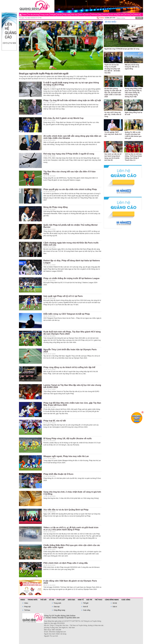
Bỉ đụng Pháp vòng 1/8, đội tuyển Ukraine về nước (68, 438)
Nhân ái (137, 15)
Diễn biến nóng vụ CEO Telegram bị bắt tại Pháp (67, 314)
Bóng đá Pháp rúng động (55, 207)
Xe (132, 15)
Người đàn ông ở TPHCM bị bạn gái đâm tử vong (122, 49)
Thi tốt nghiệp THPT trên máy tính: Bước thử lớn (113, 134)
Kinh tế (81, 15)
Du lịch (121, 15)
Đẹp (100, 15)
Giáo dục (74, 15)
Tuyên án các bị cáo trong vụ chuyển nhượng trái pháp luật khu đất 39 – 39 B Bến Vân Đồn (112, 69)
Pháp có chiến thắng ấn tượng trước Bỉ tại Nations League (71, 278)
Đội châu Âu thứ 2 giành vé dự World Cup (63, 118)
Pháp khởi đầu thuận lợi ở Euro (58, 474)
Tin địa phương (34, 15)
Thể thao (94, 15)
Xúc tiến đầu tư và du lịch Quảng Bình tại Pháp (66, 510)
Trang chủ (20, 15)
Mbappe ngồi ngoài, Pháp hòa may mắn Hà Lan (66, 456)
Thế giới (53, 15)
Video (25, 15)
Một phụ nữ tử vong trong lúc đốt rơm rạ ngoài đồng (132, 67)
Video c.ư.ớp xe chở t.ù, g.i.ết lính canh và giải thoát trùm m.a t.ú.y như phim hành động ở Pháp (71, 529)
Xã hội (59, 15)
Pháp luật (66, 15)
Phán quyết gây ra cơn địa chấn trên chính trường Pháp (70, 189)
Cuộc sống (113, 15)
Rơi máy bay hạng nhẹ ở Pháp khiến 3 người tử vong (69, 154)
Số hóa (127, 15)
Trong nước (45, 15)
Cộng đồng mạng (112, 600)
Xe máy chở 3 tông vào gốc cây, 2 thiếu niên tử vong (113, 114)
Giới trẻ (105, 15)
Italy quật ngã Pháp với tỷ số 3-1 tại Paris (63, 296)
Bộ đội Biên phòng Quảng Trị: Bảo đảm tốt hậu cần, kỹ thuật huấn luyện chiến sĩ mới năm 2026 (113, 93)
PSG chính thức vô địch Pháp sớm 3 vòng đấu (66, 563)
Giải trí (87, 15)
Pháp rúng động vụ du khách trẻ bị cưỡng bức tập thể (69, 367)
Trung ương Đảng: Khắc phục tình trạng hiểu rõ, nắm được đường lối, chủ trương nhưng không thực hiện (133, 93)
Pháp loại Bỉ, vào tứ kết (55, 421)
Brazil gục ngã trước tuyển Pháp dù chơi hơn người (44, 74)
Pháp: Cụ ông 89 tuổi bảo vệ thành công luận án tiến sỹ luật (72, 100)
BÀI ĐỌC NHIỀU (111, 22)
